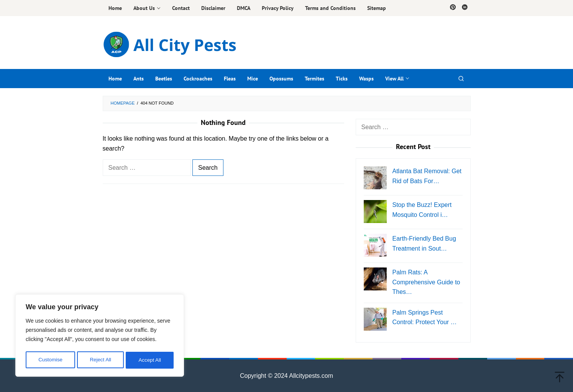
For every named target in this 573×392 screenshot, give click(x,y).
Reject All (100, 360)
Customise (50, 360)
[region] (100, 336)
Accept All (150, 360)
